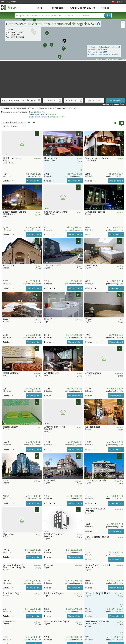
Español (120, 2)
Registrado (12, 2)
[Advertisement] (63, 78)
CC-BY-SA (123, 59)
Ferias (41, 8)
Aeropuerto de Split (98, 52)
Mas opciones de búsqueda (111, 104)
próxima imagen (82, 144)
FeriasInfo (13, 8)
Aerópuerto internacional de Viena (103, 54)
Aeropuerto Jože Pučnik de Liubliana (104, 47)
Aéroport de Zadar (97, 49)
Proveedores (58, 8)
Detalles (8, 181)
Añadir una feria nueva (83, 8)
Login (3, 2)
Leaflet (99, 59)
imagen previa (44, 144)
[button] (62, 47)
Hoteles (105, 8)
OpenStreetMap (111, 59)
